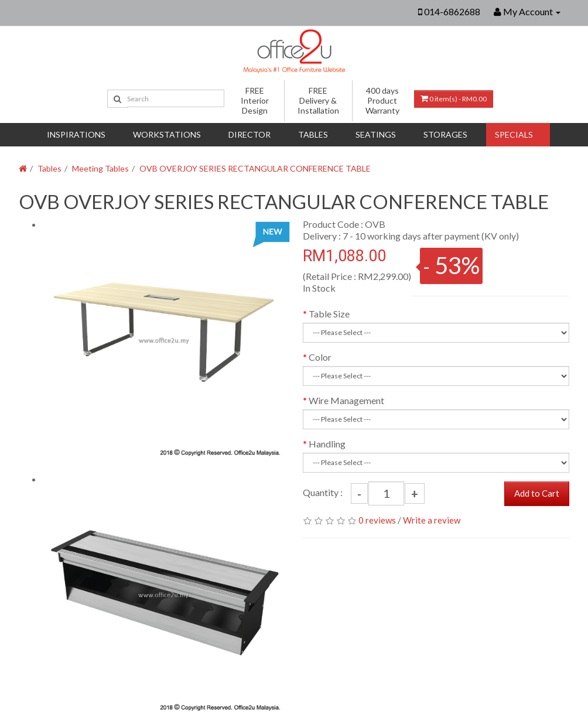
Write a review (432, 520)
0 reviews (377, 520)
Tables (313, 134)
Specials (514, 134)
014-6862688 (452, 11)
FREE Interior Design (255, 100)
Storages (445, 134)
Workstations (167, 134)
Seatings (376, 134)
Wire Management (346, 400)
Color (320, 357)
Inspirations (76, 134)
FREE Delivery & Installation (318, 100)
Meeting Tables (100, 168)
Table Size (329, 314)
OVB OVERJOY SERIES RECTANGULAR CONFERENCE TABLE (255, 168)
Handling (327, 444)
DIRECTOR (249, 134)
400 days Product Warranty (382, 100)
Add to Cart (537, 493)
